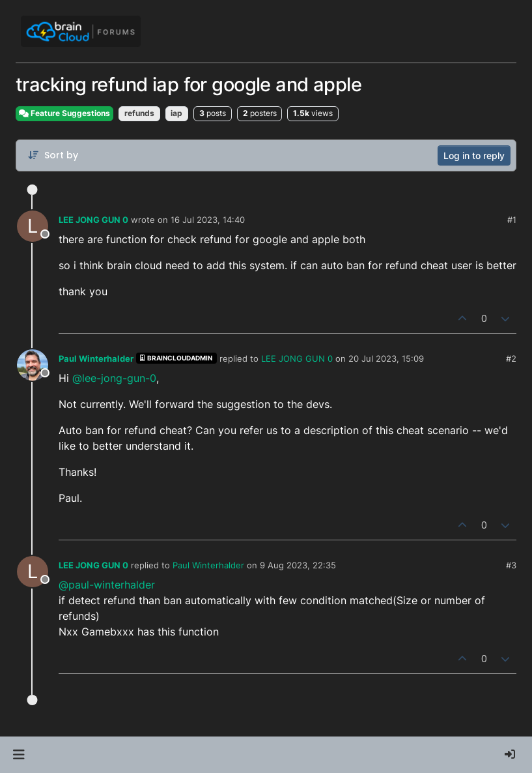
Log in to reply (474, 155)
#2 (511, 358)
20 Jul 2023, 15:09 (386, 358)
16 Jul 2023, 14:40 (208, 220)
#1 (512, 220)
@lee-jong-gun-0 (114, 378)
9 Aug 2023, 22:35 (298, 565)
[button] (19, 755)
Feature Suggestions (64, 113)
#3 (511, 565)
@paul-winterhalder (107, 585)
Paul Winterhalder (96, 358)
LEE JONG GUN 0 (93, 220)
